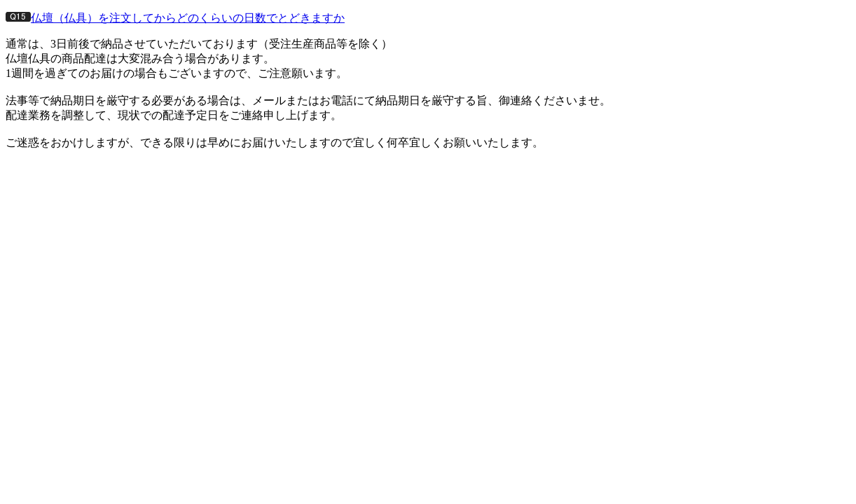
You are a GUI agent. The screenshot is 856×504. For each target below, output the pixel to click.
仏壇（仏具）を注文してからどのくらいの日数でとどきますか (188, 18)
